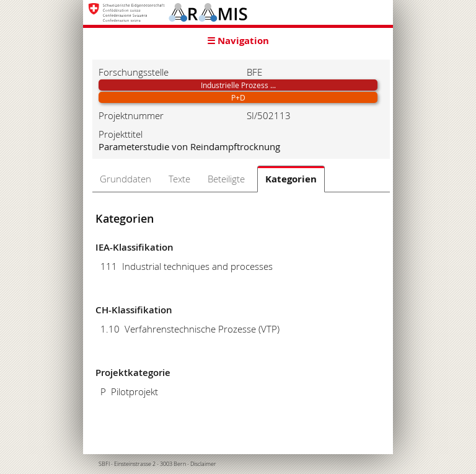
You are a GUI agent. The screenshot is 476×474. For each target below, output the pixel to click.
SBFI (104, 464)
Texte (179, 179)
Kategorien (291, 179)
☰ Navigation (238, 41)
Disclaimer (203, 464)
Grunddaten (126, 179)
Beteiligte (226, 179)
